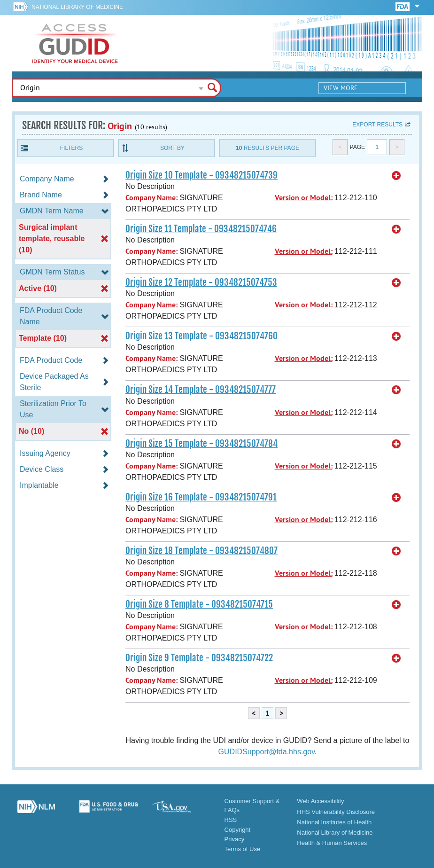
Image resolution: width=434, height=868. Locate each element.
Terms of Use (243, 849)
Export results (377, 125)
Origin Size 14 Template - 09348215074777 (201, 390)
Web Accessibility (320, 801)
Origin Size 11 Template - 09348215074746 (201, 229)
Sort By (172, 148)
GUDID (75, 43)
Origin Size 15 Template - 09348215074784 (201, 444)
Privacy (235, 839)
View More (341, 88)
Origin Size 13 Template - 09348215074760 (201, 336)
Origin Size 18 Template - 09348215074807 (201, 551)
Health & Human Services (332, 843)
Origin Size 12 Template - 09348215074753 (201, 282)
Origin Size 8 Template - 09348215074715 (199, 604)
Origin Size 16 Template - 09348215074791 (201, 497)
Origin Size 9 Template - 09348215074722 (199, 658)
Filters (71, 148)
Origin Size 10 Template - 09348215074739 (201, 175)
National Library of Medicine (77, 7)
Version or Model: (304, 198)
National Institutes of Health (334, 822)
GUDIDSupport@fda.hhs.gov (267, 752)
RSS (231, 820)
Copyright (238, 830)
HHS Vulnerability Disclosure (336, 812)
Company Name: (151, 198)
